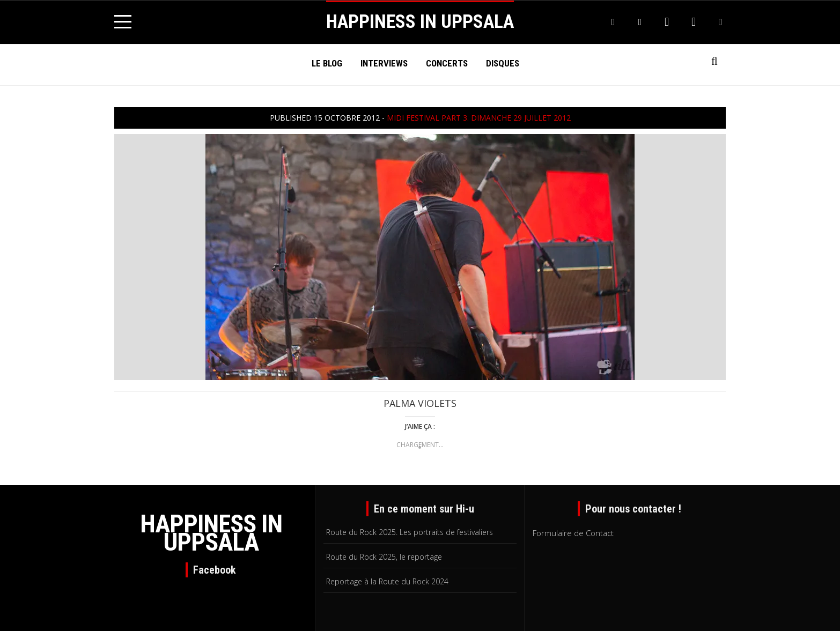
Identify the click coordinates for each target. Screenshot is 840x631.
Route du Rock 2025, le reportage (384, 557)
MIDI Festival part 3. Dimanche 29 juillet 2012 (479, 118)
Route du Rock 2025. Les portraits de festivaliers (410, 532)
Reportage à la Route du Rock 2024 (387, 581)
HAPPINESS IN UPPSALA (420, 22)
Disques (503, 63)
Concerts (447, 63)
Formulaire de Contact (573, 533)
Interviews (384, 63)
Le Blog (327, 63)
